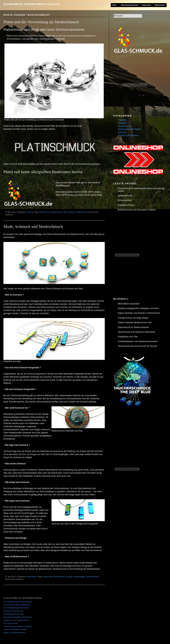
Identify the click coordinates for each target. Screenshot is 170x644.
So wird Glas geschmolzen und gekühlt (18, 626)
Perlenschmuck (125, 200)
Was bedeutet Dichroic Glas (14, 614)
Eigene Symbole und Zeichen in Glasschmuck (139, 313)
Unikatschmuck (81, 212)
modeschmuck (56, 212)
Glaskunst (122, 123)
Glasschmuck (31, 577)
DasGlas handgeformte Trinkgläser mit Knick (138, 308)
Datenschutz (160, 5)
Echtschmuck (44, 212)
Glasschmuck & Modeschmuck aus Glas (31, 4)
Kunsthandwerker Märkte (129, 129)
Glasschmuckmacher (130, 5)
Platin (65, 212)
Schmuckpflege (79, 577)
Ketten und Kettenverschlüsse (14, 633)
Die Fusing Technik (10, 623)
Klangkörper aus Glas (128, 337)
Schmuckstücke (92, 577)
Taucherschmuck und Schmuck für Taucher (137, 346)
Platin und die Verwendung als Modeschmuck (41, 22)
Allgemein (122, 120)
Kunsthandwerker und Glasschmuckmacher (138, 341)
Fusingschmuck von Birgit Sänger (133, 318)
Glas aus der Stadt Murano (13, 611)
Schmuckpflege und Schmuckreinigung (18, 602)
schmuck (71, 212)
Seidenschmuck (125, 196)
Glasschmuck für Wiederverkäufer (133, 327)
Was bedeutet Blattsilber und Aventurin (18, 617)
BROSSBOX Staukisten (129, 304)
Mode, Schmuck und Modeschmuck (33, 226)
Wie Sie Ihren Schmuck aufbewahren (17, 605)
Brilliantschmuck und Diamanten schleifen (137, 210)
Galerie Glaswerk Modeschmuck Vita (135, 323)
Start (114, 5)
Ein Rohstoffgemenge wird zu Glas (16, 608)
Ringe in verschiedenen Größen (15, 629)
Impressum (146, 5)
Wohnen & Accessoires (128, 135)
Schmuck (30, 212)
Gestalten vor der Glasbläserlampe (16, 620)
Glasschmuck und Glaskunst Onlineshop (136, 332)
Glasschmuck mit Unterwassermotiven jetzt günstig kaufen (141, 190)
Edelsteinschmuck (126, 205)
